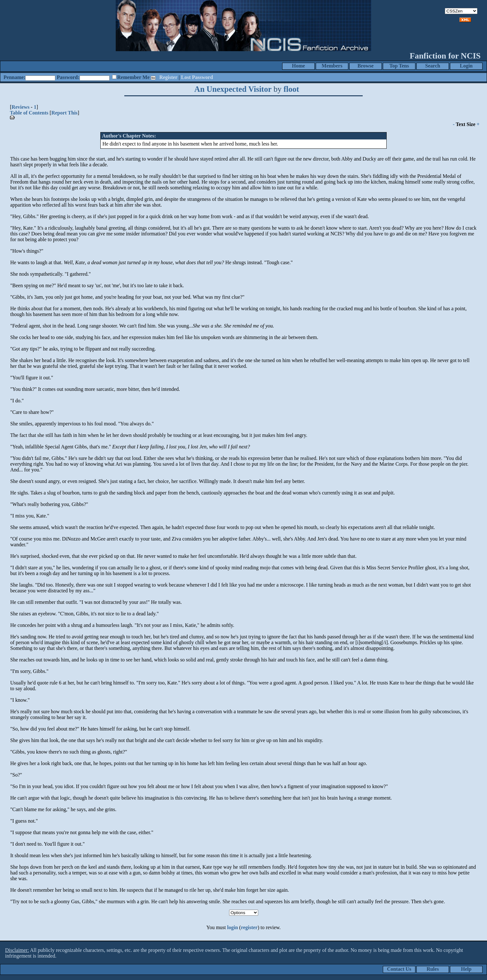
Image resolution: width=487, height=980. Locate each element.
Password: (68, 77)
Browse (366, 66)
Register (168, 77)
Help (466, 969)
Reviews (20, 107)
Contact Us (399, 969)
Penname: (14, 77)
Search (433, 66)
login (233, 927)
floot (291, 89)
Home (299, 66)
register (249, 927)
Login (466, 66)
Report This (65, 113)
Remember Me (133, 77)
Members (332, 66)
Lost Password (197, 77)
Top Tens (399, 66)
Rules (433, 969)
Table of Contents (29, 113)
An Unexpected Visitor (233, 89)
